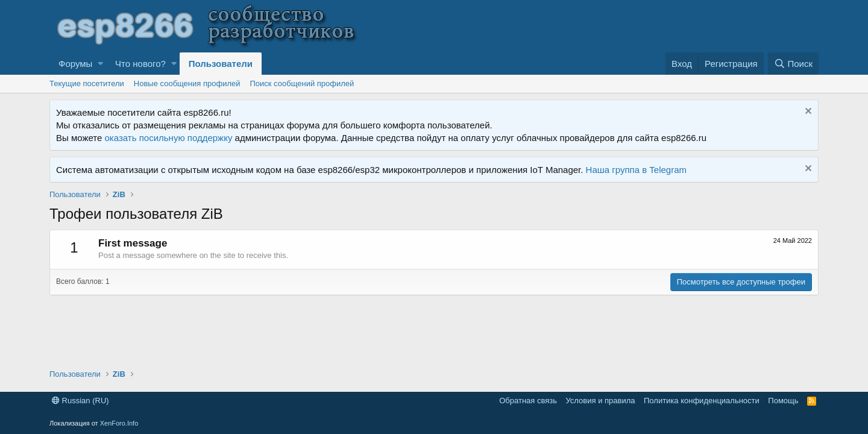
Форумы (75, 64)
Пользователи (221, 64)
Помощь (783, 401)
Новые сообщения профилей (187, 83)
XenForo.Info (119, 423)
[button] (100, 64)
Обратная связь (528, 401)
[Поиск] (793, 64)
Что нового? (140, 64)
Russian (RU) (80, 401)
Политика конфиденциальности (702, 401)
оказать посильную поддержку (169, 138)
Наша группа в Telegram (636, 170)
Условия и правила (600, 401)
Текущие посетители (87, 83)
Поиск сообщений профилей (302, 83)
